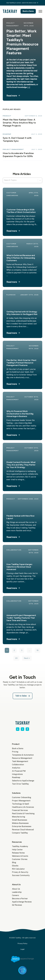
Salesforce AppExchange (22, 781)
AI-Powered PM (19, 771)
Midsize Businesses (20, 823)
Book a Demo (18, 748)
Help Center (17, 850)
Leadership (17, 892)
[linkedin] (18, 729)
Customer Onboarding (22, 797)
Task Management (20, 761)
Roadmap (16, 777)
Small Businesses (20, 820)
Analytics (16, 768)
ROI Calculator (18, 869)
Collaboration (18, 765)
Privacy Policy (22, 944)
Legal (22, 949)
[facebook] (27, 729)
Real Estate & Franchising (22, 814)
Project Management (21, 801)
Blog (14, 862)
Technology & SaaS (20, 804)
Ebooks (15, 866)
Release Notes (18, 853)
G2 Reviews (17, 905)
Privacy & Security (20, 872)
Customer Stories (20, 859)
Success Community (21, 875)
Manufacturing (19, 817)
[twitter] (22, 729)
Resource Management (22, 758)
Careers (15, 895)
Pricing (15, 752)
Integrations (17, 774)
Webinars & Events (20, 856)
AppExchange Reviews (22, 902)
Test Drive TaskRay (20, 784)
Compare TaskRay (20, 833)
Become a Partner (20, 899)
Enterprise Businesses (22, 826)
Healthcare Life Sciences (22, 807)
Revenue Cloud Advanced (22, 830)
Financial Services (20, 810)
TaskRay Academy (20, 846)
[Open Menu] (40, 11)
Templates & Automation (22, 755)
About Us (16, 889)
